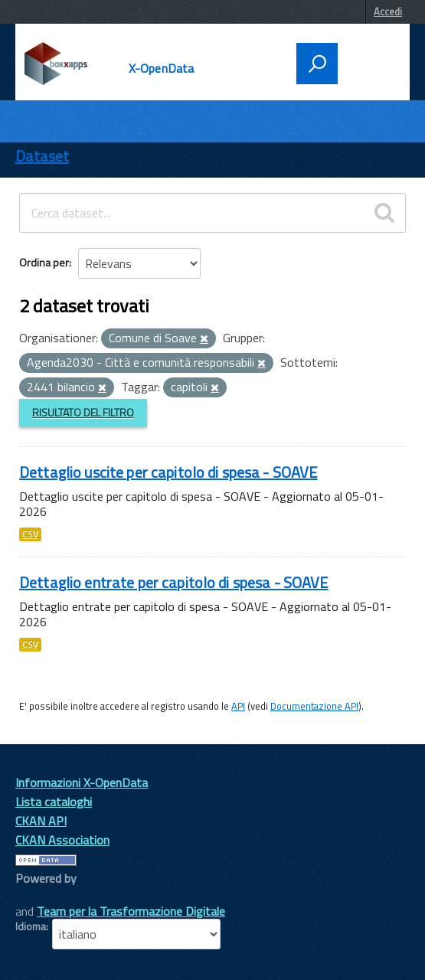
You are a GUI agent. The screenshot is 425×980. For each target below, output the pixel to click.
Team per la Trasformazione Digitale (131, 911)
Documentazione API (314, 706)
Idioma (31, 926)
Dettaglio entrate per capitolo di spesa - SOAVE (174, 582)
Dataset (42, 156)
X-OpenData (162, 68)
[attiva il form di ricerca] (317, 64)
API (238, 706)
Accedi (388, 11)
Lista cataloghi (54, 802)
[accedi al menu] (369, 62)
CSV (30, 534)
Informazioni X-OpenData (82, 782)
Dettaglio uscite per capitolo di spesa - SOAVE (168, 472)
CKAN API (41, 821)
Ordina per (44, 262)
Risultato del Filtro (83, 412)
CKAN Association (62, 840)
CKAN (41, 895)
